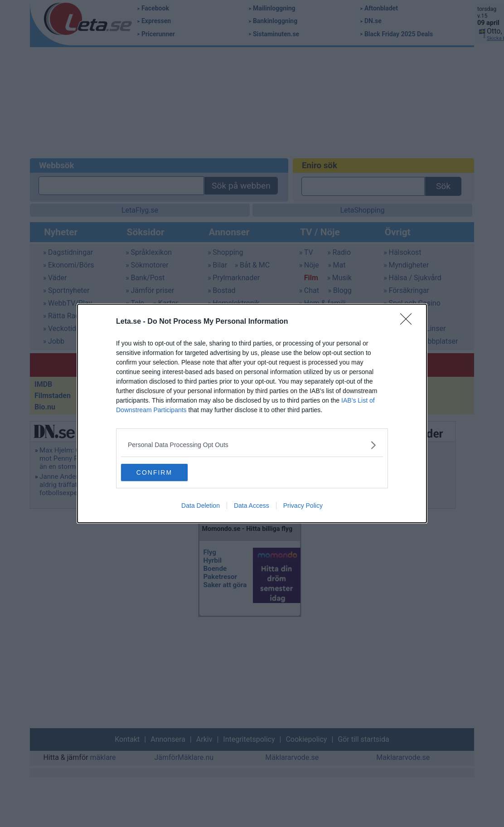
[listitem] (252, 445)
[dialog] (252, 413)
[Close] (409, 321)
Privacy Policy (303, 506)
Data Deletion (201, 506)
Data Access (252, 506)
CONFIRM (164, 472)
